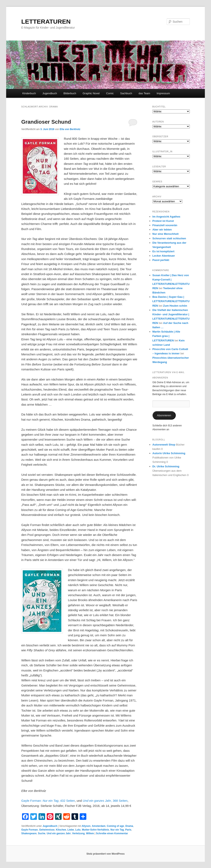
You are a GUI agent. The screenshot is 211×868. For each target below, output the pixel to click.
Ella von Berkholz (70, 129)
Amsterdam (99, 826)
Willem (90, 833)
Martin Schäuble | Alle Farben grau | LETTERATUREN (166, 336)
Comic (110, 93)
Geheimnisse (47, 830)
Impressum (163, 93)
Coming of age (115, 826)
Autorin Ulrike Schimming (169, 453)
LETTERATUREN (46, 22)
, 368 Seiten (105, 801)
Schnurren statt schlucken (169, 238)
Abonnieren (164, 415)
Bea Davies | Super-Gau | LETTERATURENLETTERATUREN (171, 301)
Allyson (86, 826)
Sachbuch (126, 93)
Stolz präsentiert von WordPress (105, 854)
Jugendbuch (50, 93)
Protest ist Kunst (163, 221)
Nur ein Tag (117, 830)
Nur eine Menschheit (166, 234)
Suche (42, 833)
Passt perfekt (161, 260)
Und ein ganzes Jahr (59, 833)
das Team (144, 93)
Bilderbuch (70, 93)
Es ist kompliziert (164, 251)
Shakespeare (29, 833)
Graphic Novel (91, 93)
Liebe (71, 830)
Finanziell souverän (165, 225)
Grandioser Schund (46, 122)
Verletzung (78, 833)
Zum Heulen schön (175, 306)
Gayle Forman (29, 830)
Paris (128, 830)
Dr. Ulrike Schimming (166, 466)
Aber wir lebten (162, 230)
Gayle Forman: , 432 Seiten (48, 801)
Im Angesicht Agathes (166, 217)
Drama (129, 826)
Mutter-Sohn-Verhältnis (95, 830)
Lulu (78, 830)
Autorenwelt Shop (164, 445)
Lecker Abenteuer (164, 256)
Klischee (61, 830)
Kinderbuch (29, 93)
